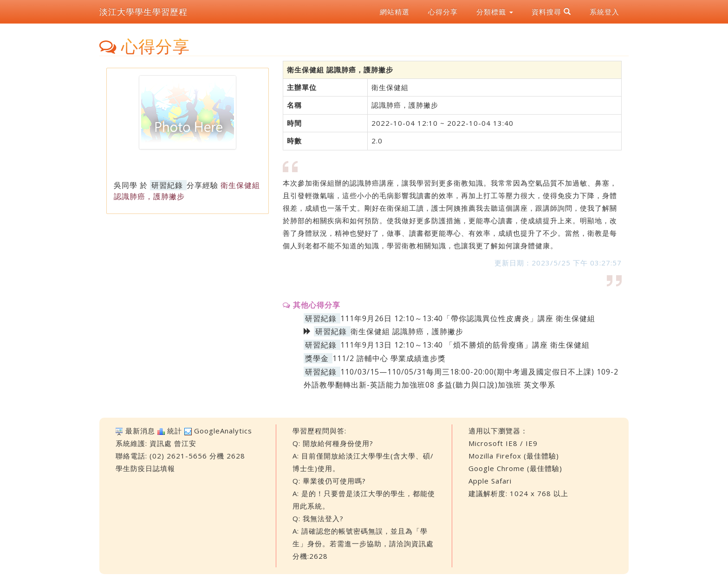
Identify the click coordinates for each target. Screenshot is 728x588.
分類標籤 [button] (495, 12)
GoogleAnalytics (223, 431)
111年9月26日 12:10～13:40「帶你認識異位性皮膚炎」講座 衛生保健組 (468, 318)
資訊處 (161, 443)
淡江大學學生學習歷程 (143, 12)
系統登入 (604, 12)
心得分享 (443, 12)
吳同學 (126, 185)
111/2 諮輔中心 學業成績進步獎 (389, 358)
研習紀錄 (167, 185)
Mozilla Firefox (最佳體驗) (514, 456)
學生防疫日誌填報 (145, 468)
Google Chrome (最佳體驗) (515, 468)
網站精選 (395, 12)
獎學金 (317, 358)
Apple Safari (490, 481)
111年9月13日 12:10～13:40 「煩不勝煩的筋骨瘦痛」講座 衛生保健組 (465, 345)
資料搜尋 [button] (551, 12)
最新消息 (140, 431)
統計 (175, 431)
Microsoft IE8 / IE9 (503, 443)
